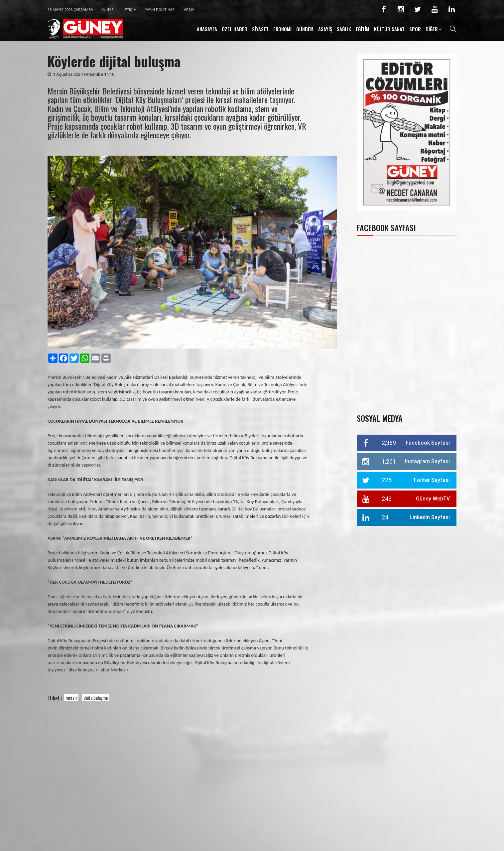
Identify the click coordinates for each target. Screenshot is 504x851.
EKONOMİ (282, 29)
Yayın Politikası (160, 10)
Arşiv (189, 10)
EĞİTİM (363, 29)
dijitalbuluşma (96, 698)
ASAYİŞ (325, 29)
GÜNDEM (305, 29)
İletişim (129, 10)
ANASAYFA (207, 29)
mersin (71, 698)
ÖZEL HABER (235, 29)
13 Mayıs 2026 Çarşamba (70, 10)
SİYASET (260, 29)
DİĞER (432, 29)
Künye (107, 10)
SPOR (415, 29)
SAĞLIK (344, 29)
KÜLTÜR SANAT (389, 29)
